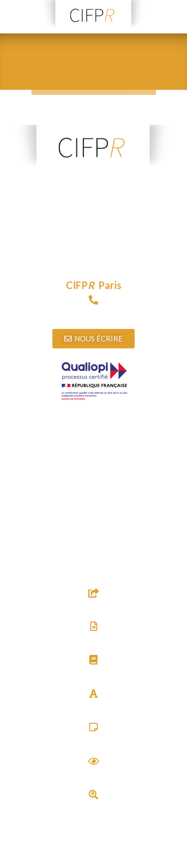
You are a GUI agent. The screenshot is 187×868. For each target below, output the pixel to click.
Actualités (94, 775)
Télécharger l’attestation (93, 452)
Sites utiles (93, 607)
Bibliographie (94, 675)
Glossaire (93, 708)
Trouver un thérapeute (94, 809)
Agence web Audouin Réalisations (108, 862)
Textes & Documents (94, 641)
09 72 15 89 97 (94, 315)
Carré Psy (93, 742)
